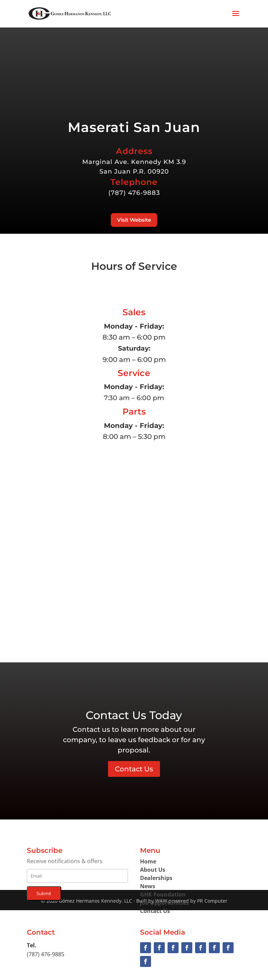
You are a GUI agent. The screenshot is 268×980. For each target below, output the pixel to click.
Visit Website (134, 220)
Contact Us (134, 769)
